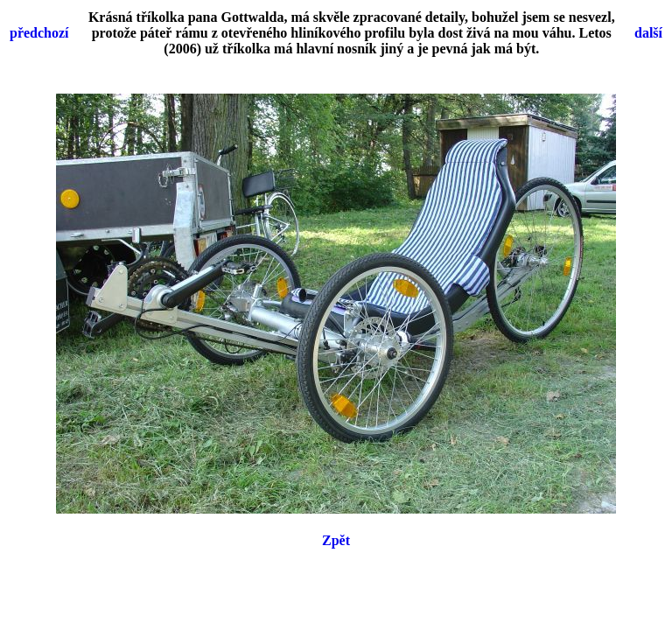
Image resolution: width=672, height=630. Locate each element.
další (648, 33)
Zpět (336, 540)
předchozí (39, 33)
